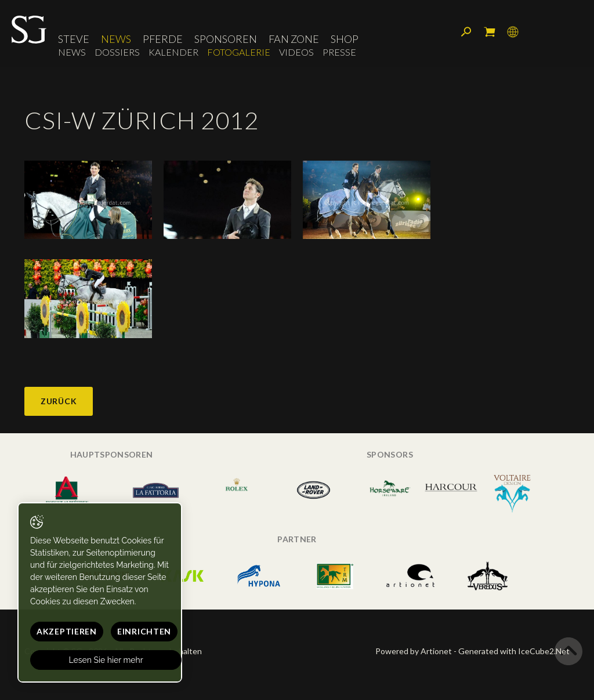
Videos (296, 52)
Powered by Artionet (414, 651)
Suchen (466, 32)
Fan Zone (294, 39)
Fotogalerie (239, 52)
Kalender (173, 52)
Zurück (59, 401)
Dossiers (117, 52)
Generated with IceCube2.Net (514, 651)
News (116, 39)
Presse (339, 52)
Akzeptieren (67, 631)
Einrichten (144, 631)
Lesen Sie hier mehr (106, 660)
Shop (345, 39)
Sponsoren (226, 39)
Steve (74, 39)
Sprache (513, 32)
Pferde (163, 39)
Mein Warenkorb (490, 32)
